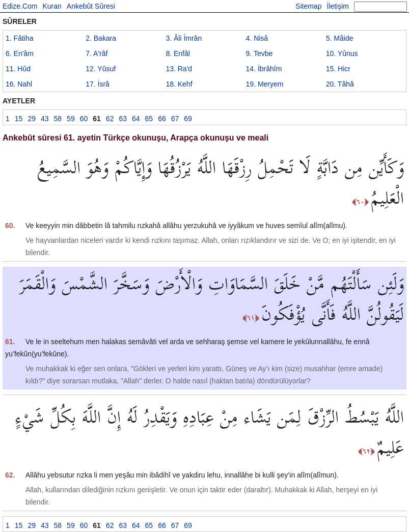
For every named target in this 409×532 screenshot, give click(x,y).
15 (338, 69)
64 (136, 119)
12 (101, 69)
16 (19, 84)
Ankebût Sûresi (91, 6)
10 (342, 53)
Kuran (52, 6)
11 (18, 69)
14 (264, 69)
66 (162, 119)
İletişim (338, 6)
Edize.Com (20, 6)
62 (110, 119)
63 (123, 119)
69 (188, 119)
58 (58, 119)
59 (71, 119)
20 (340, 84)
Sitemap (308, 6)
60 (84, 119)
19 (265, 84)
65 (149, 119)
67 (175, 119)
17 (98, 84)
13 (179, 69)
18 (179, 84)
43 (45, 119)
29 (32, 119)
